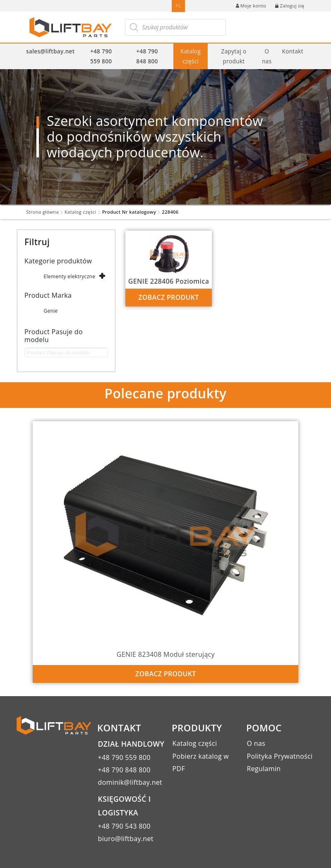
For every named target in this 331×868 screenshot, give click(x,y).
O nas (267, 56)
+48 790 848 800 (147, 56)
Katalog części (191, 56)
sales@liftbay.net (50, 51)
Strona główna (42, 212)
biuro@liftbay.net (126, 839)
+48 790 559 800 (101, 56)
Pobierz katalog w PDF (201, 762)
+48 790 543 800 (124, 826)
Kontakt (293, 51)
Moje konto (251, 6)
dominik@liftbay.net (130, 782)
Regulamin (264, 769)
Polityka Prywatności (280, 756)
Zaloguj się (290, 6)
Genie (50, 311)
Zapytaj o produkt (234, 56)
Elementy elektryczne (69, 276)
